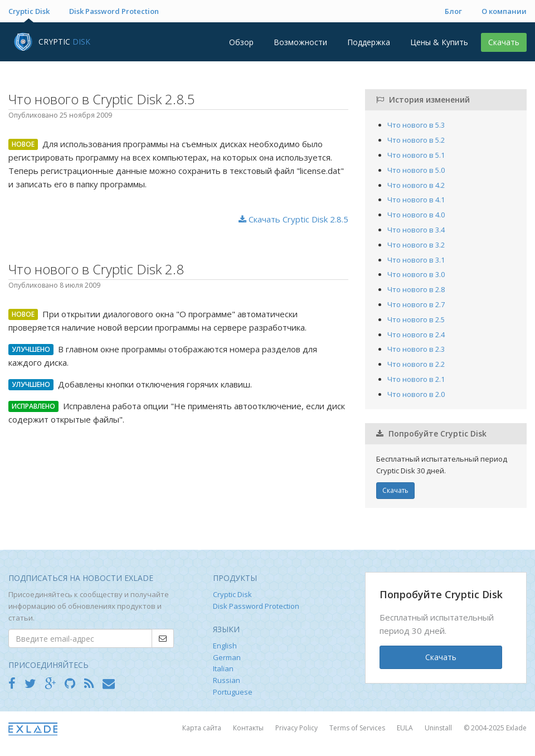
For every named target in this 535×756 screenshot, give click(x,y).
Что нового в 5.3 (416, 125)
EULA (406, 728)
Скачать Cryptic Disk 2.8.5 (293, 219)
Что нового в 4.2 (416, 185)
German (227, 657)
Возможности (300, 42)
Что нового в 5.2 (416, 140)
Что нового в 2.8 (416, 289)
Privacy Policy (297, 728)
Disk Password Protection (114, 11)
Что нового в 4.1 (416, 200)
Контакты (249, 728)
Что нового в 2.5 (416, 319)
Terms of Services (358, 728)
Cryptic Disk (29, 11)
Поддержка (369, 42)
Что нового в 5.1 (416, 155)
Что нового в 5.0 (416, 170)
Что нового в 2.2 (416, 364)
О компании (504, 11)
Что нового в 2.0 (416, 394)
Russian (227, 680)
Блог (453, 11)
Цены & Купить (439, 42)
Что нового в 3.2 (416, 245)
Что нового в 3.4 (416, 230)
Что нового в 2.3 (416, 349)
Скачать (504, 42)
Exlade (516, 728)
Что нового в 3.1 (416, 260)
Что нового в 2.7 (416, 304)
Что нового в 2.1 (416, 379)
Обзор (241, 42)
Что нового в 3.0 (416, 274)
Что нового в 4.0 (416, 215)
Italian (223, 668)
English (225, 646)
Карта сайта (203, 728)
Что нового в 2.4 (416, 335)
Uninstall (439, 728)
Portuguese (233, 692)
